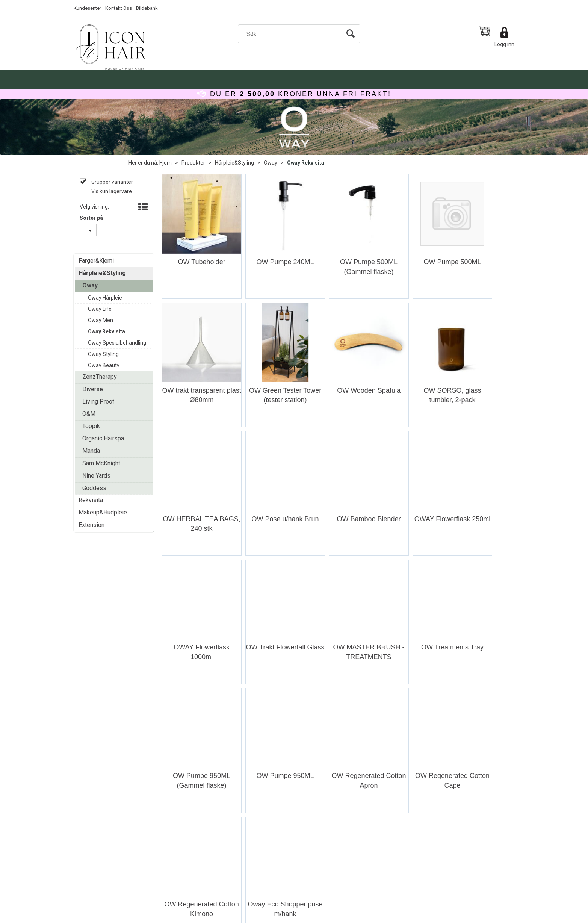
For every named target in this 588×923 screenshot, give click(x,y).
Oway (271, 163)
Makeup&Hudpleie (103, 512)
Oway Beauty (104, 365)
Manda (91, 451)
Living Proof (98, 402)
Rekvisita (91, 500)
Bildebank (147, 8)
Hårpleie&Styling (234, 163)
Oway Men (101, 320)
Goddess (94, 488)
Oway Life (100, 309)
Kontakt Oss (119, 8)
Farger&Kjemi (96, 261)
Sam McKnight (101, 463)
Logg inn (504, 44)
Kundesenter (87, 8)
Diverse (93, 389)
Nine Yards (96, 476)
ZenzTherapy (100, 377)
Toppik (91, 426)
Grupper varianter (112, 182)
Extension (91, 525)
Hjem (166, 163)
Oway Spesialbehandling (117, 343)
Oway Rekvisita (306, 163)
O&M (89, 414)
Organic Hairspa (103, 438)
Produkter (193, 163)
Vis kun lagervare (111, 191)
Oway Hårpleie (105, 298)
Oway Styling (103, 354)
